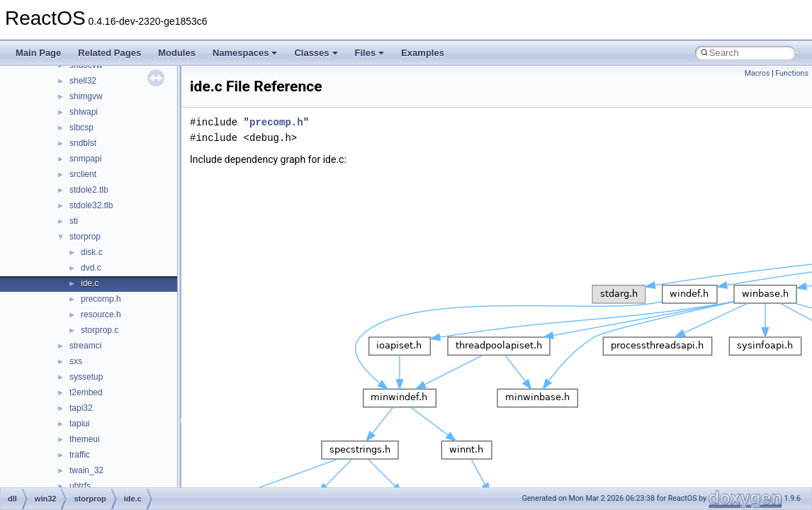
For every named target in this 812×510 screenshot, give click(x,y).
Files (370, 53)
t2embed (86, 392)
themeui (85, 439)
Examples (423, 53)
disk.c (92, 252)
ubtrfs (80, 486)
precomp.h (101, 299)
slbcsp (81, 127)
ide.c (90, 283)
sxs (76, 361)
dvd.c (91, 268)
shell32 (83, 81)
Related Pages (109, 53)
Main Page (38, 53)
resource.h (101, 314)
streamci (85, 346)
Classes (316, 53)
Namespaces (245, 53)
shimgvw (86, 96)
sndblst (83, 143)
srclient (83, 174)
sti (74, 221)
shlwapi (84, 112)
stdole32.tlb (91, 205)
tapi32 (81, 408)
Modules (177, 53)
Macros (757, 73)
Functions (792, 73)
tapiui (80, 424)
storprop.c (100, 330)
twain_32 (86, 470)
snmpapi (85, 159)
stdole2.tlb (89, 190)
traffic (80, 455)
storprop (85, 237)
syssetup (86, 377)
